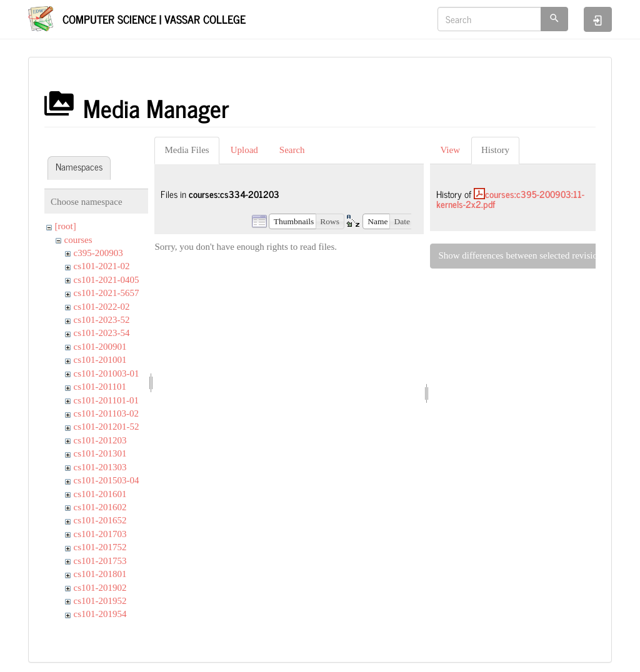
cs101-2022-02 (102, 307)
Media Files (187, 150)
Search (292, 150)
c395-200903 (98, 253)
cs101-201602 (100, 507)
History (495, 150)
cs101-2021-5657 (107, 293)
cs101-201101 (100, 387)
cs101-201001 (100, 360)
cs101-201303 (100, 467)
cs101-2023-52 (102, 320)
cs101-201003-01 (107, 373)
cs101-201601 (100, 494)
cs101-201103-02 (106, 413)
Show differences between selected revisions (522, 255)
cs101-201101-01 (106, 400)
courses (78, 240)
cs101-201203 (100, 440)
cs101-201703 (100, 534)
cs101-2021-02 (102, 266)
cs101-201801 (100, 574)
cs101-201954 (100, 614)
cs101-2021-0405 (107, 280)
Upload (244, 150)
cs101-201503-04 (107, 480)
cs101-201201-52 (107, 427)
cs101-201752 (100, 547)
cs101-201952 (100, 601)
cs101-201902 (100, 588)
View (450, 150)
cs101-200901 (100, 347)
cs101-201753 (100, 561)
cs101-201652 (100, 520)
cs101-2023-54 (102, 333)
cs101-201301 (100, 453)
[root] (66, 226)
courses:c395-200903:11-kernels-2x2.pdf (510, 199)
